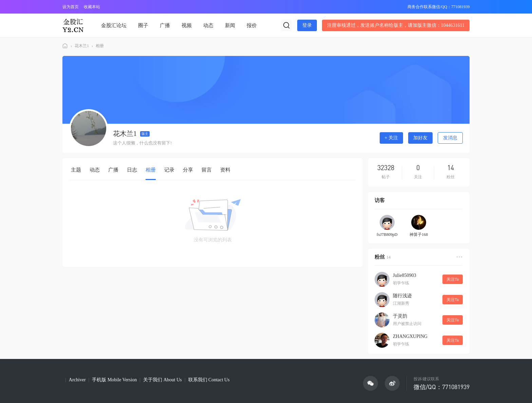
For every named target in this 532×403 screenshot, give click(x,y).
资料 (225, 170)
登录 (307, 25)
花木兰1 (82, 46)
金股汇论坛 (114, 25)
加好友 (420, 138)
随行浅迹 (402, 296)
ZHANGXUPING (410, 336)
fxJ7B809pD (387, 235)
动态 (208, 25)
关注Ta (453, 279)
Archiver (77, 380)
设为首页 (71, 7)
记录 (169, 170)
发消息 (450, 138)
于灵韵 (400, 316)
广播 (165, 25)
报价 (252, 25)
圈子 (143, 25)
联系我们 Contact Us (209, 380)
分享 (188, 170)
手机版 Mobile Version (114, 380)
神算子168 (419, 235)
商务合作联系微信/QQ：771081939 (439, 7)
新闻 (230, 25)
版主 (145, 134)
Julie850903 (404, 275)
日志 (132, 170)
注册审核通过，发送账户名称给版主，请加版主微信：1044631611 (396, 25)
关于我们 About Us (163, 380)
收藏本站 (92, 7)
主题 (76, 170)
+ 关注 (391, 138)
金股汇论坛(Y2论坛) (65, 46)
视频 (187, 25)
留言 (207, 170)
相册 (100, 46)
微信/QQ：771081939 (442, 387)
